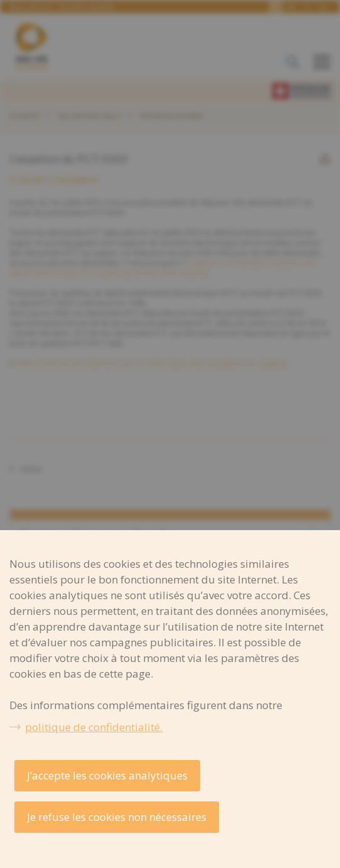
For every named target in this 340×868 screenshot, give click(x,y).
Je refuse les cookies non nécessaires (117, 817)
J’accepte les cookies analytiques (107, 775)
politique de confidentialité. (94, 727)
